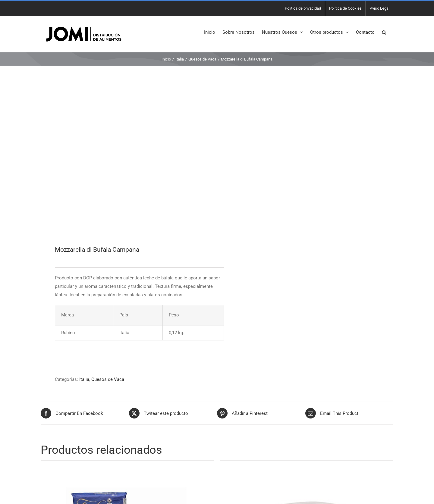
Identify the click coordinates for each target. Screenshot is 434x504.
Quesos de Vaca (108, 379)
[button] (384, 32)
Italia (84, 379)
